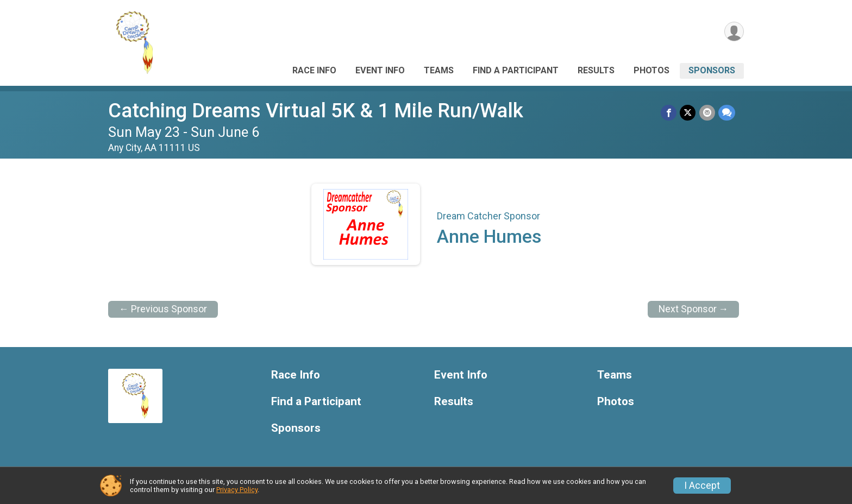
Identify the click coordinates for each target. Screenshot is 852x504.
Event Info (380, 70)
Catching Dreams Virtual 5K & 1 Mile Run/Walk (316, 111)
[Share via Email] (707, 113)
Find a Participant (516, 70)
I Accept (702, 486)
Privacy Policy (237, 490)
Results (596, 70)
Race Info (314, 70)
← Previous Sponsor (163, 309)
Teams (439, 70)
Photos (651, 70)
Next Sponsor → (694, 309)
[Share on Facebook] (669, 113)
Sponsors (712, 70)
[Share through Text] (727, 113)
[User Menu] (734, 32)
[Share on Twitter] (688, 113)
